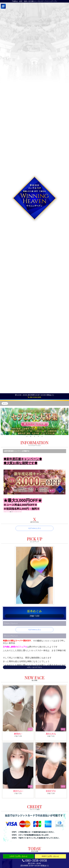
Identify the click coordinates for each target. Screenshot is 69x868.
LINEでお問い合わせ (19, 856)
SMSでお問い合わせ (50, 856)
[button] (3, 6)
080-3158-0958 (34, 397)
